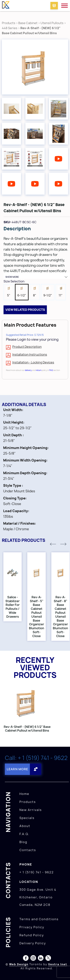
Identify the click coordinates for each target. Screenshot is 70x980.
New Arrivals (31, 810)
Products (9, 23)
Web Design (19, 964)
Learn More (17, 769)
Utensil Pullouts (52, 23)
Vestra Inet (58, 964)
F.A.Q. (24, 834)
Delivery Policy (33, 943)
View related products (25, 310)
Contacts (28, 850)
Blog (23, 842)
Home (24, 794)
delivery (28, 370)
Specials (27, 818)
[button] (53, 544)
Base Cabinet (28, 23)
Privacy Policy (32, 927)
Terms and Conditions (39, 919)
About (25, 826)
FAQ (51, 370)
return (39, 370)
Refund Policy (32, 935)
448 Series (10, 28)
